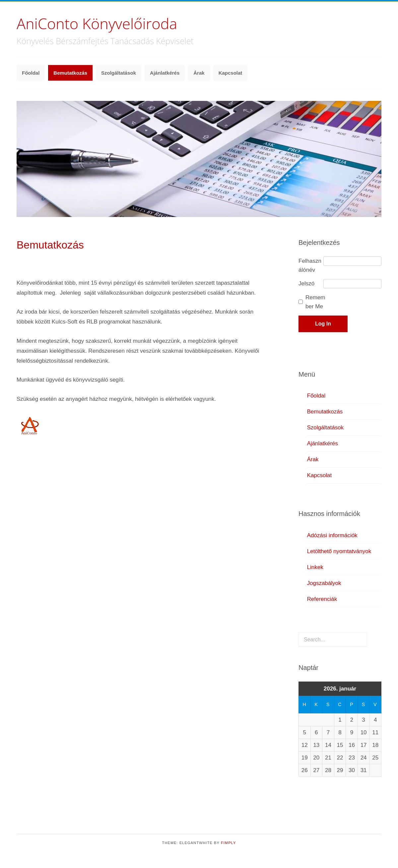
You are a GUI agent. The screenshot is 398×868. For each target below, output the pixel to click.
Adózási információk (332, 535)
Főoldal (31, 73)
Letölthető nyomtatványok (339, 551)
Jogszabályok (324, 583)
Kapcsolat (231, 73)
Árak (199, 73)
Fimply (229, 843)
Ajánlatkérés (165, 73)
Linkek (315, 567)
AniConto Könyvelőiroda (97, 23)
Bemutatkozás (70, 73)
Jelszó (306, 284)
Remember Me (315, 302)
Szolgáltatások (119, 73)
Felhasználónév (310, 265)
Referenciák (322, 599)
